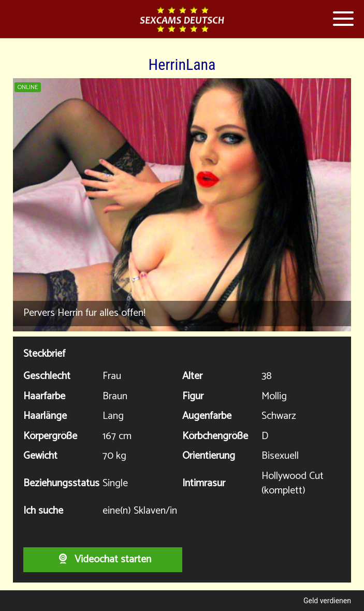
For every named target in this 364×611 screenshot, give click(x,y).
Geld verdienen (327, 601)
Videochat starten (103, 559)
